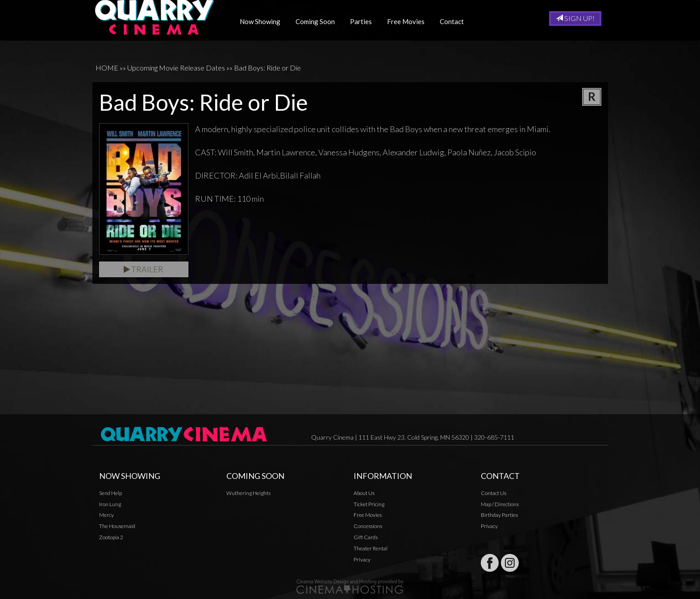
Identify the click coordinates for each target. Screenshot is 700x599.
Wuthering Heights (248, 493)
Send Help (110, 493)
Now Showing (263, 21)
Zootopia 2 (111, 537)
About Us (364, 493)
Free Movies (409, 21)
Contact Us (494, 493)
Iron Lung (110, 504)
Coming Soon (318, 21)
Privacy (362, 559)
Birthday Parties (499, 515)
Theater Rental (371, 548)
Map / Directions (500, 504)
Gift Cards (366, 537)
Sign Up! (575, 18)
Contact (455, 21)
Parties (364, 21)
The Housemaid (117, 526)
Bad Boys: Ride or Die (267, 68)
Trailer (144, 269)
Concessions (368, 526)
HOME (107, 68)
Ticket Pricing (369, 504)
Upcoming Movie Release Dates (176, 68)
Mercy (106, 515)
